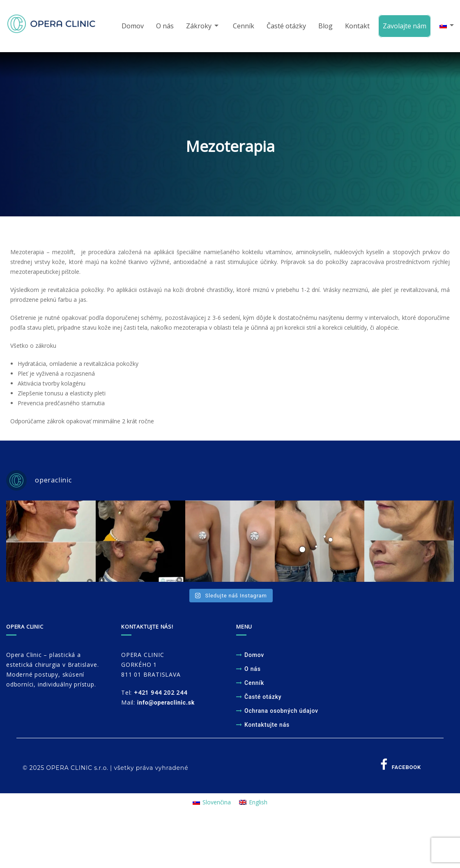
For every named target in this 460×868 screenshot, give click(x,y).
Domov (130, 26)
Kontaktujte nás (267, 726)
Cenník (242, 26)
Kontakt (356, 26)
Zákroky (196, 26)
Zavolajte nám (403, 26)
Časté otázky (285, 26)
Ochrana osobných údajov (281, 712)
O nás (162, 26)
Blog (324, 26)
